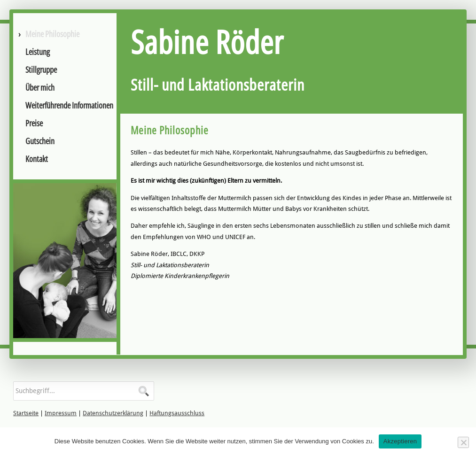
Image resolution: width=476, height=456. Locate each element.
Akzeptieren (400, 441)
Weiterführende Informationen (69, 105)
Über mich (40, 87)
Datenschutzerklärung (113, 413)
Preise (34, 123)
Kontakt (37, 159)
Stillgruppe (41, 70)
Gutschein (40, 141)
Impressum (61, 413)
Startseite (26, 413)
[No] (463, 442)
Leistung (38, 52)
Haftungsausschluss (177, 413)
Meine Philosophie (52, 34)
